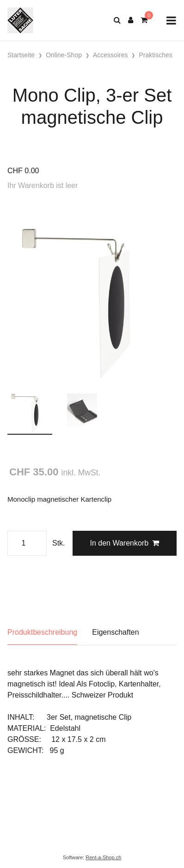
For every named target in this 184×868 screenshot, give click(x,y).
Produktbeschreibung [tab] (42, 632)
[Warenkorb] (144, 20)
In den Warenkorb (124, 543)
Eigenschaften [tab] (115, 632)
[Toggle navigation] (171, 21)
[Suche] (117, 20)
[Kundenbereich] (131, 20)
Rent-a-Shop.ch (103, 857)
